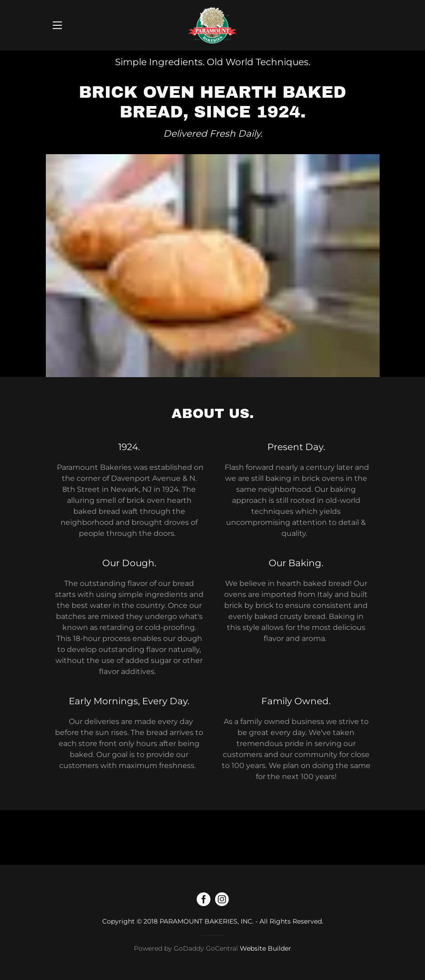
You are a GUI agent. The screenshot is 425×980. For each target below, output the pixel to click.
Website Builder (265, 948)
